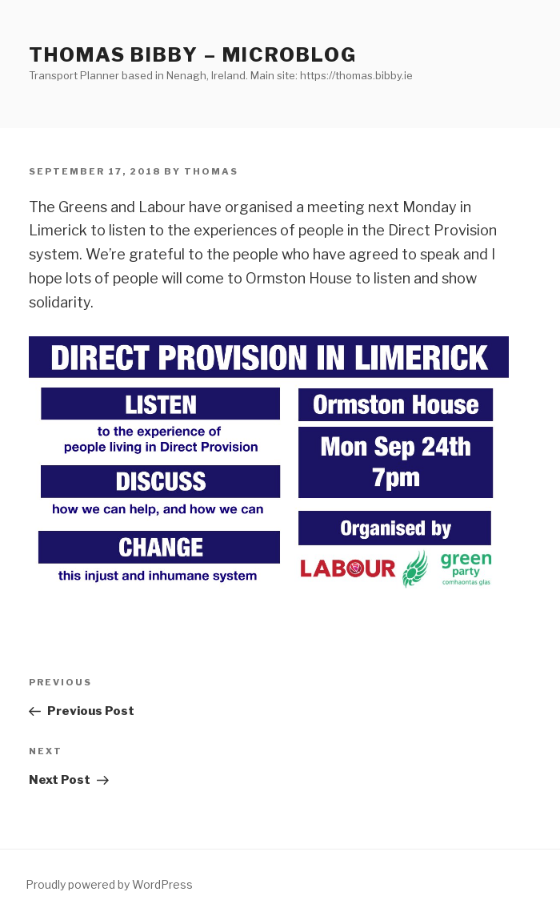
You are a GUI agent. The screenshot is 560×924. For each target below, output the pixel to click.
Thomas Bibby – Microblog (193, 55)
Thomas (211, 171)
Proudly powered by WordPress (109, 884)
